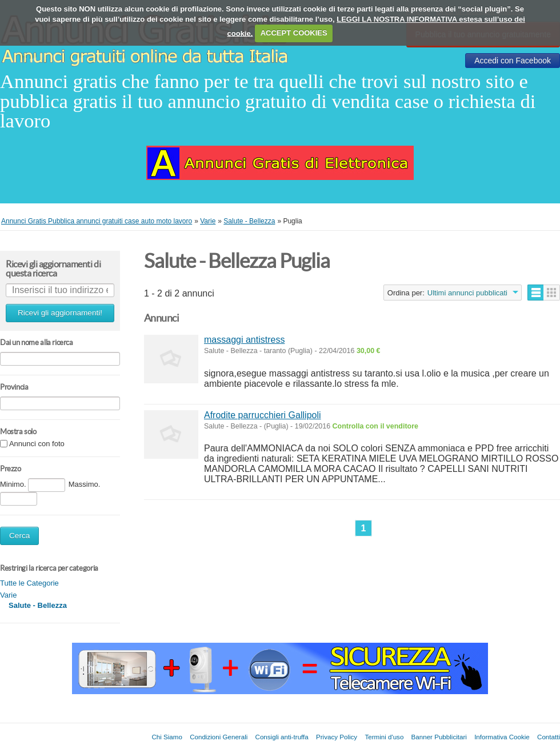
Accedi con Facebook (513, 61)
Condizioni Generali (219, 737)
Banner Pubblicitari (439, 737)
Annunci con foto (37, 444)
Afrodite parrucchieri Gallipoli (263, 415)
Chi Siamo (167, 737)
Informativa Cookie (502, 737)
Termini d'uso (384, 737)
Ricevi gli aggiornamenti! (60, 313)
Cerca (19, 536)
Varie (8, 595)
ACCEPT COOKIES (294, 33)
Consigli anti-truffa (282, 737)
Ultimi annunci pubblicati (467, 293)
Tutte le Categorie (29, 583)
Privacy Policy (337, 737)
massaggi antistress (244, 340)
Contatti (549, 737)
